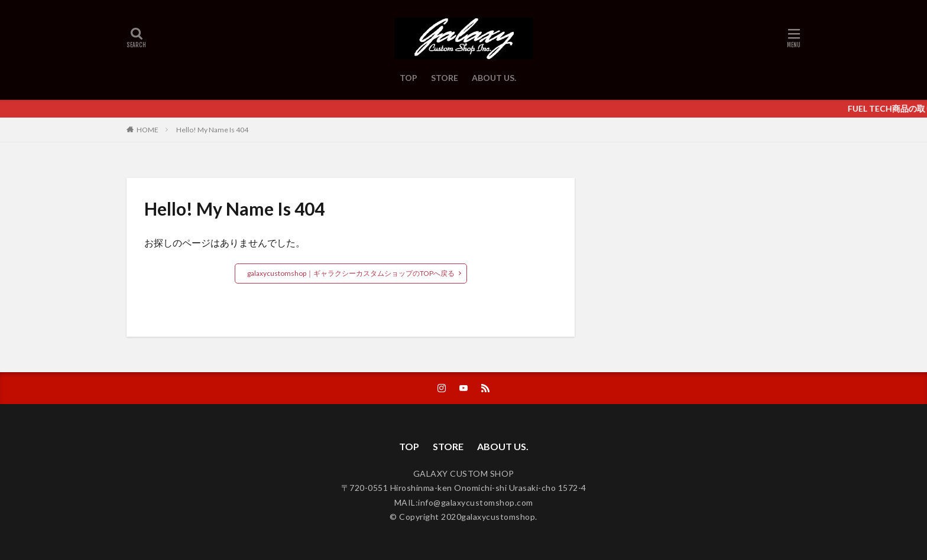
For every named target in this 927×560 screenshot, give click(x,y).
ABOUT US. (494, 78)
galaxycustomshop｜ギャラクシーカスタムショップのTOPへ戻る (351, 273)
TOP (409, 78)
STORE (445, 78)
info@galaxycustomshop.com (476, 502)
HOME (148, 129)
